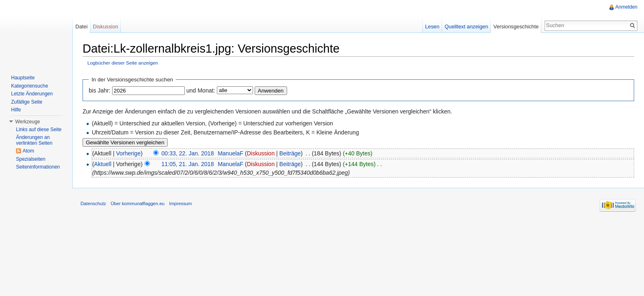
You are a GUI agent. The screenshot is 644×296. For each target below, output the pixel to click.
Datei (81, 27)
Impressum (181, 203)
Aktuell (103, 164)
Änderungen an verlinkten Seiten (34, 140)
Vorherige (129, 153)
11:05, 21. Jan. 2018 (188, 164)
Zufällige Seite (27, 102)
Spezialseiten (31, 159)
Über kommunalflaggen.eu (137, 203)
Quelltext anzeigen (467, 27)
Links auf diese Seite (39, 129)
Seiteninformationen (38, 167)
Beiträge (290, 153)
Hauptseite (23, 78)
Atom (28, 151)
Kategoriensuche (30, 86)
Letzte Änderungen (32, 94)
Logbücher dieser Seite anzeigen (123, 63)
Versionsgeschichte (516, 27)
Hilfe (16, 110)
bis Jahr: (100, 90)
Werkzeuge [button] (28, 122)
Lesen (432, 27)
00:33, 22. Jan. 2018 (188, 153)
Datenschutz (93, 203)
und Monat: (201, 90)
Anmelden (626, 7)
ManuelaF (230, 153)
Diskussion (261, 153)
